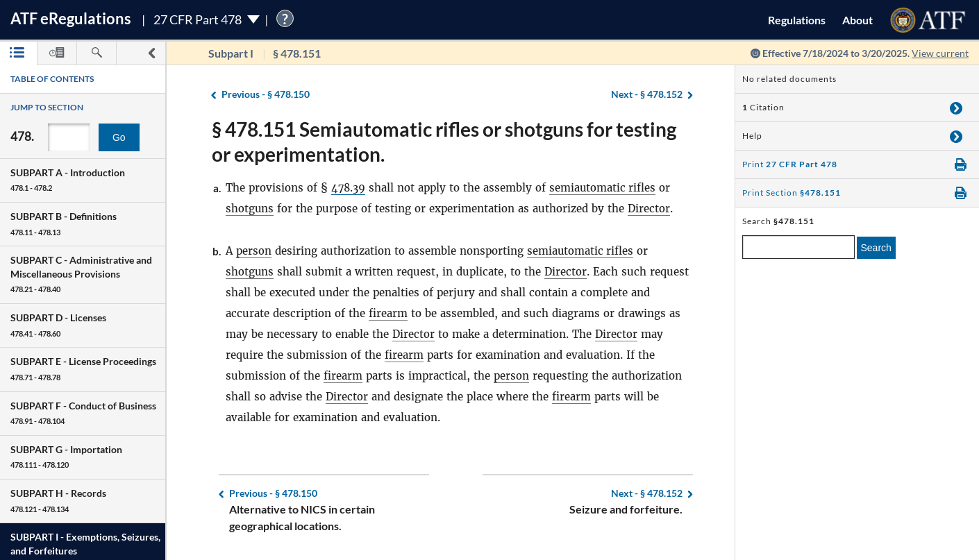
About (857, 20)
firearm (388, 313)
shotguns (250, 209)
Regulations (797, 20)
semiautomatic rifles (604, 188)
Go (119, 137)
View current (940, 53)
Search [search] (876, 248)
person (254, 251)
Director (650, 209)
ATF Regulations (71, 18)
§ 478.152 (647, 95)
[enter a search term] (798, 247)
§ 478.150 (266, 95)
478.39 (349, 188)
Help (752, 136)
